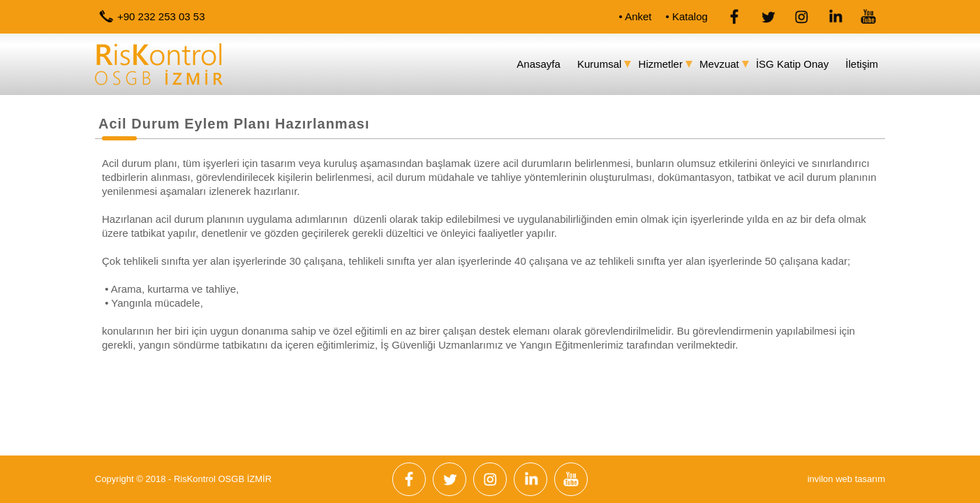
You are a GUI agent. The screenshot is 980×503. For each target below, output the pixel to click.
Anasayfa (539, 64)
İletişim (862, 64)
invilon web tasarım (846, 479)
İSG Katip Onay (792, 64)
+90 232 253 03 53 (161, 16)
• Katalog (687, 16)
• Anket (636, 16)
